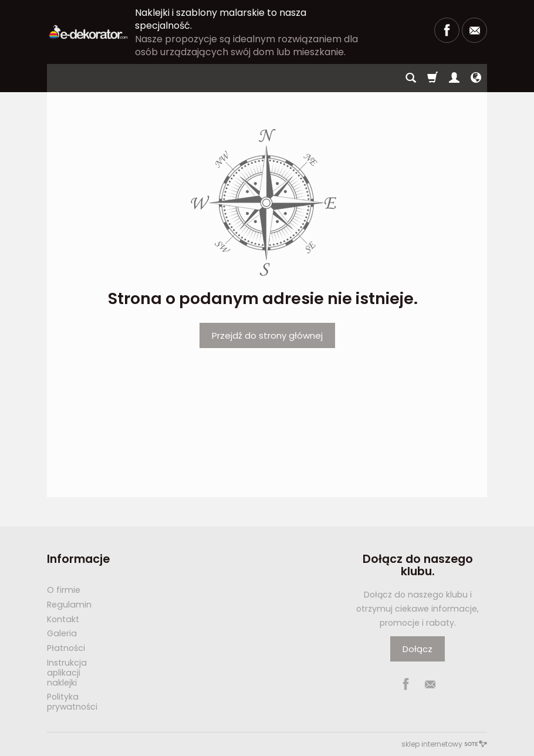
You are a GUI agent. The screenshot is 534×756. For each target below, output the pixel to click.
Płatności (66, 648)
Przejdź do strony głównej (267, 335)
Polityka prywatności (72, 702)
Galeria (62, 633)
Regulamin (69, 605)
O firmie (64, 590)
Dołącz (418, 649)
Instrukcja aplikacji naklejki (67, 673)
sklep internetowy (444, 744)
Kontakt (63, 619)
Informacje (78, 559)
